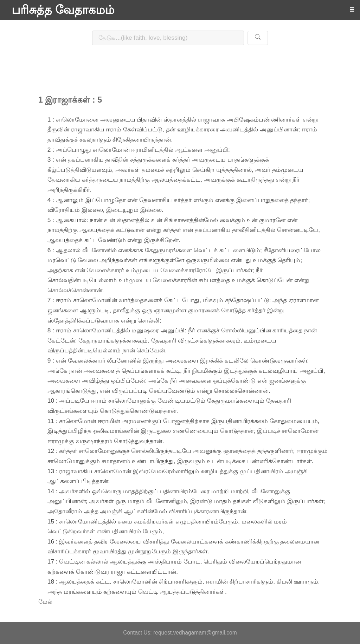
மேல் (45, 601)
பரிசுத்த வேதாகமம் (63, 10)
